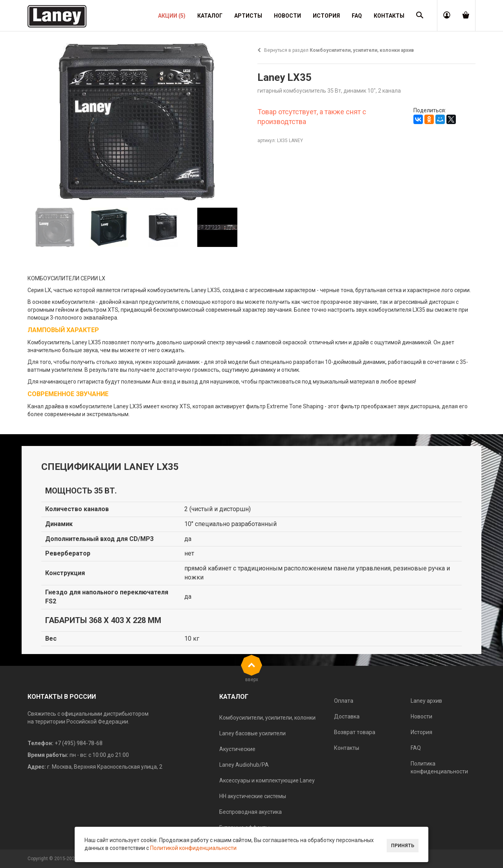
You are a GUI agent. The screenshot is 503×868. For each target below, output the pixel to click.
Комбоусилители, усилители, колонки (267, 718)
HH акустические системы (253, 796)
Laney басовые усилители (252, 733)
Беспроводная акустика (251, 812)
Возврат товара (355, 732)
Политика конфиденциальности (439, 767)
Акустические (237, 749)
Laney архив (426, 701)
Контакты (347, 748)
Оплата (344, 701)
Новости (421, 716)
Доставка (347, 716)
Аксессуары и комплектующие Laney (267, 780)
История (421, 732)
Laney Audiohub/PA (244, 765)
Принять (403, 846)
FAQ (416, 748)
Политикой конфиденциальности (193, 848)
